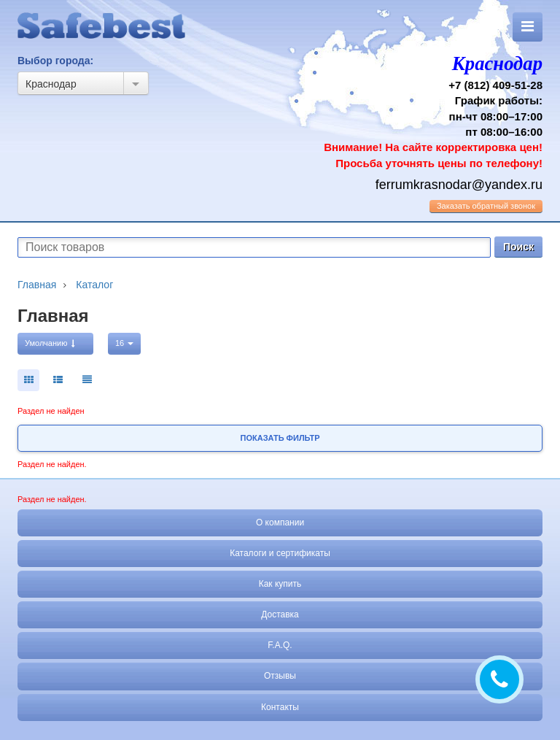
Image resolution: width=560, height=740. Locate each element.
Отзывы (280, 676)
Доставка (280, 614)
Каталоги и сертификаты (280, 553)
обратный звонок (486, 206)
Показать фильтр (280, 438)
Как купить (280, 584)
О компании (280, 523)
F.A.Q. (280, 645)
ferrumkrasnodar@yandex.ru (459, 185)
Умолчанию (50, 343)
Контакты (280, 707)
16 (124, 343)
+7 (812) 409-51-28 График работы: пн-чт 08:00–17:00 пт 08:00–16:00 (417, 109)
